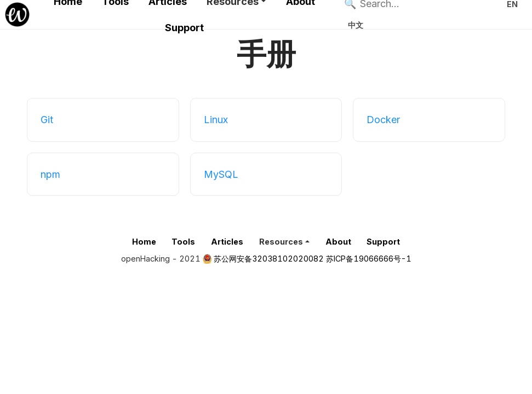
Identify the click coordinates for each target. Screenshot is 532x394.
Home (144, 242)
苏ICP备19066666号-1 (369, 259)
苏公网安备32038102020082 (269, 259)
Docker (383, 120)
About (338, 242)
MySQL (221, 174)
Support (184, 28)
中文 (356, 25)
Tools (183, 242)
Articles (227, 242)
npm (50, 174)
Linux (216, 120)
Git (47, 120)
